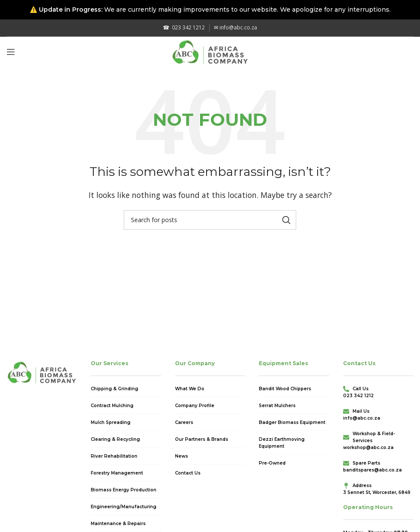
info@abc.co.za (235, 27)
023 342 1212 (184, 27)
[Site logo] (210, 51)
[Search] (210, 220)
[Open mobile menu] (11, 52)
